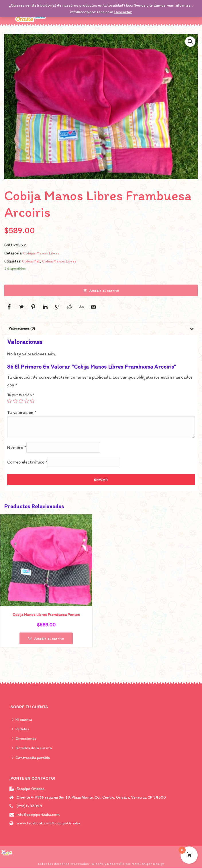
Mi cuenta (22, 720)
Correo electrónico (27, 462)
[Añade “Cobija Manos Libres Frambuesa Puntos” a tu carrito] (46, 638)
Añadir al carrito (101, 291)
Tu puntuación (21, 395)
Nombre (17, 447)
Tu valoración (22, 412)
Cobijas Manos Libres (41, 253)
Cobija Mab (31, 261)
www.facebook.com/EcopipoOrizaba (48, 823)
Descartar (123, 12)
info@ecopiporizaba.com (38, 815)
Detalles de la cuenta (32, 748)
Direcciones (24, 738)
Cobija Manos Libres (59, 261)
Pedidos (21, 729)
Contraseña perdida (31, 758)
